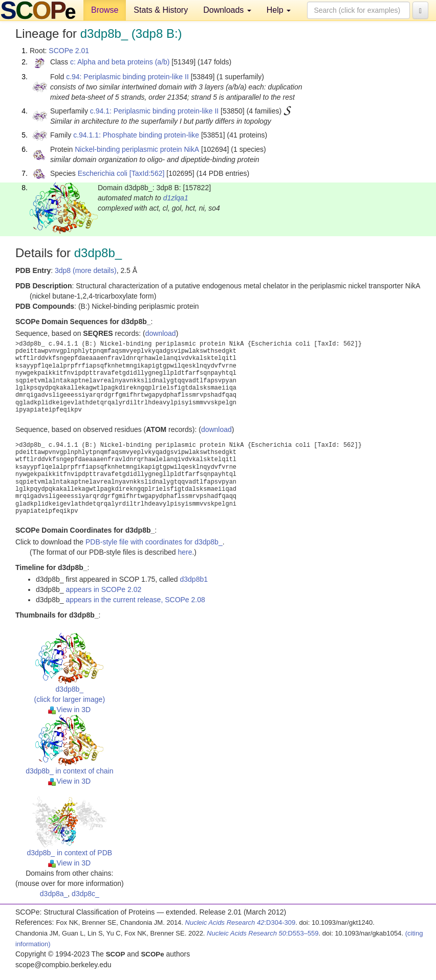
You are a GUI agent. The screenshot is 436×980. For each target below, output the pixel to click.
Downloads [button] (227, 10)
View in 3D (69, 710)
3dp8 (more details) (86, 270)
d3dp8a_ (54, 894)
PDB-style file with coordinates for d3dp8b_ (154, 542)
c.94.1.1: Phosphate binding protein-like (136, 135)
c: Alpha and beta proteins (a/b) (120, 62)
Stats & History (161, 10)
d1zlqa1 (176, 198)
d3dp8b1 (194, 579)
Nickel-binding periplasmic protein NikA (137, 149)
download (161, 333)
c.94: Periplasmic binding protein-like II (127, 77)
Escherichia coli (103, 173)
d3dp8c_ (85, 894)
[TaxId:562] (147, 173)
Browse (105, 10)
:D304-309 (241, 922)
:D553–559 (263, 933)
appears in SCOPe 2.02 (103, 589)
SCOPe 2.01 (69, 51)
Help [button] (279, 10)
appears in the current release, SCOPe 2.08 (135, 600)
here (185, 552)
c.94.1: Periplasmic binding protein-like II (154, 111)
